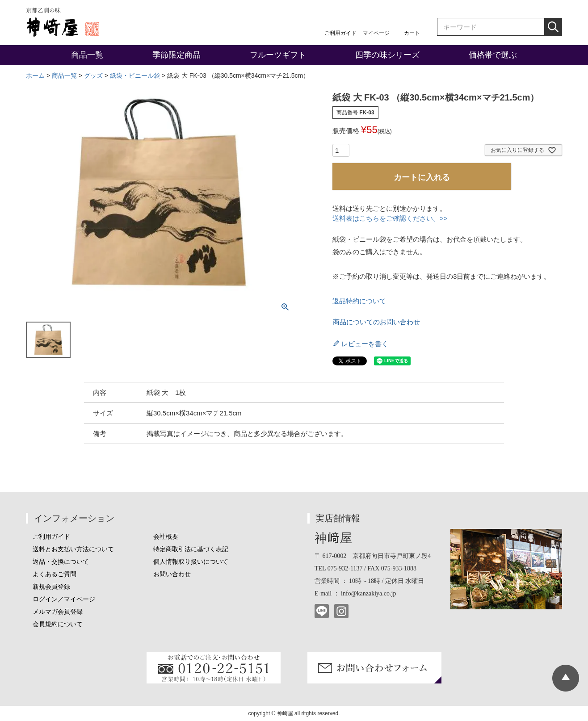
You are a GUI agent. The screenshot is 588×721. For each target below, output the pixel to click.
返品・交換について (61, 562)
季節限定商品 (176, 55)
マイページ (376, 33)
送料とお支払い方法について (73, 549)
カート (412, 33)
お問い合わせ (172, 574)
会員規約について (58, 624)
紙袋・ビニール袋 (135, 75)
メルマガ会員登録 (58, 612)
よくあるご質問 (55, 574)
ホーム (35, 75)
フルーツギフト (278, 55)
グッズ (93, 75)
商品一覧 (87, 55)
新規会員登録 (51, 587)
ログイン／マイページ (64, 599)
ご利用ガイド (340, 33)
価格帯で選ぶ (493, 55)
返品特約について (359, 301)
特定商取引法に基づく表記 (191, 549)
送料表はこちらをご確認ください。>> (390, 218)
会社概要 (166, 537)
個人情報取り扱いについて (191, 562)
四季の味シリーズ (387, 55)
